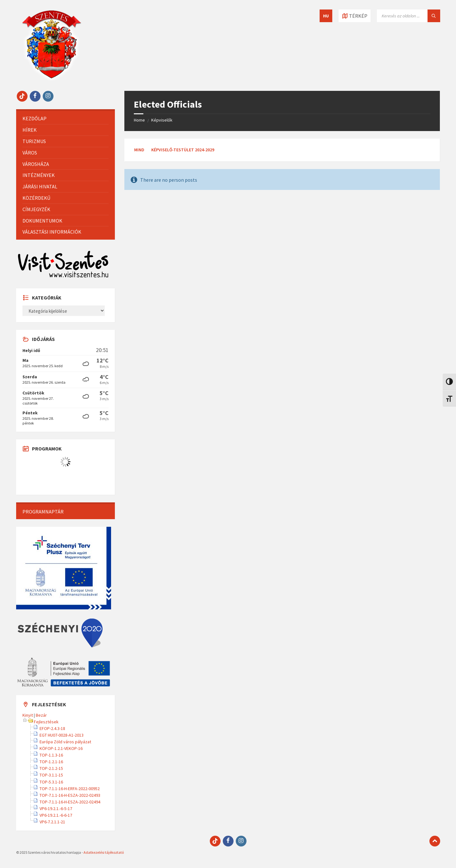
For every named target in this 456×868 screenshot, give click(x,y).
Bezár (41, 715)
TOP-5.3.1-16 (51, 782)
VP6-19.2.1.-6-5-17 (56, 808)
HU (326, 16)
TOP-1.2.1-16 (51, 762)
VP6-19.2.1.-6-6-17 (56, 815)
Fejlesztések (46, 722)
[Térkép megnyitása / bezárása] (355, 16)
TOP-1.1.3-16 (51, 755)
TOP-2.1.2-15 (51, 768)
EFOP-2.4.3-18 (52, 728)
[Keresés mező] (409, 16)
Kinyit (28, 715)
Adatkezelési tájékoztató (104, 852)
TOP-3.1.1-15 (51, 775)
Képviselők (162, 120)
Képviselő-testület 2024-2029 (183, 150)
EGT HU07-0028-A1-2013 (62, 735)
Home (139, 120)
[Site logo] (52, 79)
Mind (139, 150)
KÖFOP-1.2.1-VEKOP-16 (61, 748)
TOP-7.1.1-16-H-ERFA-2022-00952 (70, 789)
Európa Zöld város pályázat (65, 742)
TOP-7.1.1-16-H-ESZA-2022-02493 (70, 795)
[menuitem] (66, 119)
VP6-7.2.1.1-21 (52, 822)
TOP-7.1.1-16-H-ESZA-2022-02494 (70, 802)
